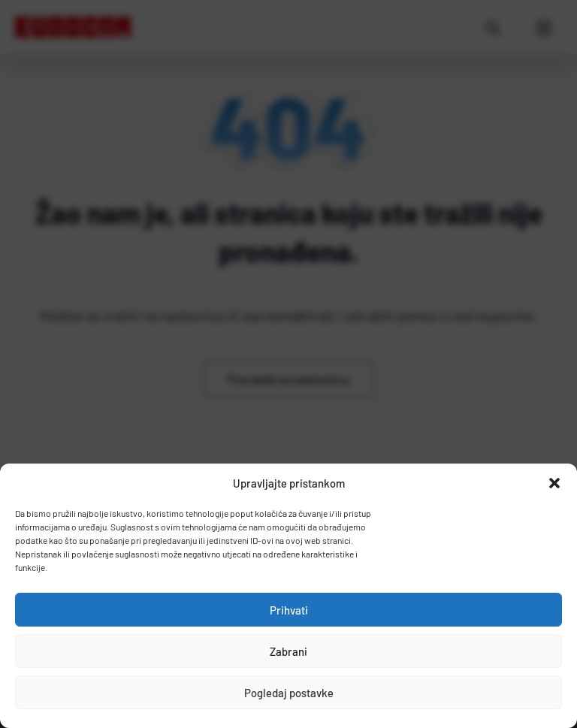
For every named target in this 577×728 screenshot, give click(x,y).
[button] (554, 483)
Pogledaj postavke (289, 693)
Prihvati (289, 610)
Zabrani (288, 651)
